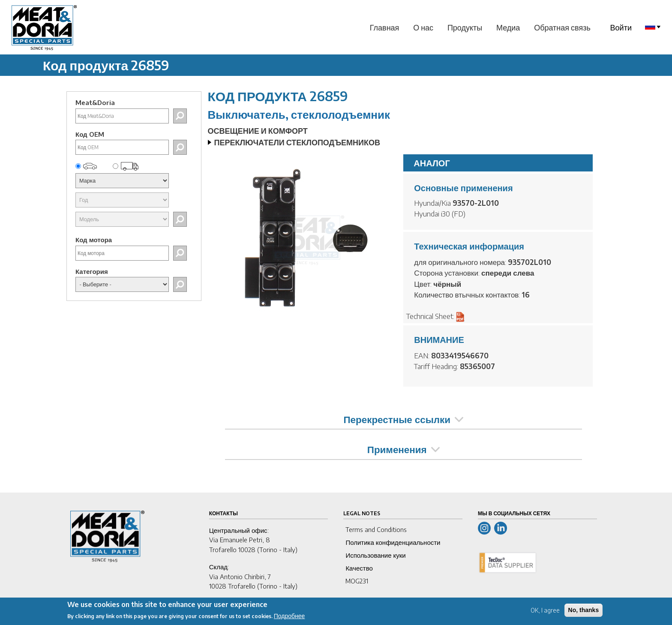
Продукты (465, 27)
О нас (423, 27)
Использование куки (375, 555)
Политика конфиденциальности (393, 542)
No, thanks (584, 613)
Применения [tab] (403, 449)
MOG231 (357, 581)
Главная (385, 27)
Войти (621, 27)
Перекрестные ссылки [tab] (403, 419)
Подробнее (289, 619)
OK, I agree (545, 613)
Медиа (508, 27)
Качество (359, 568)
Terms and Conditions (376, 529)
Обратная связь (562, 27)
